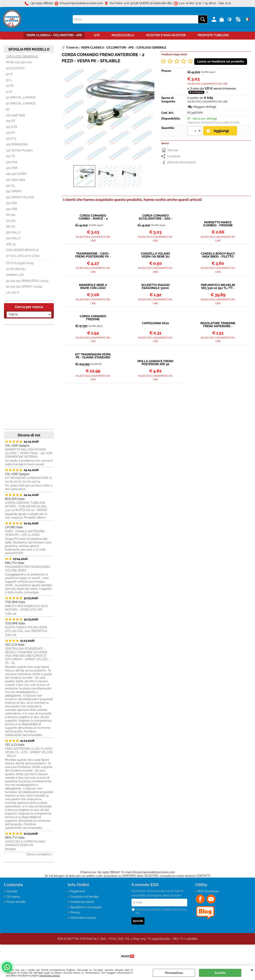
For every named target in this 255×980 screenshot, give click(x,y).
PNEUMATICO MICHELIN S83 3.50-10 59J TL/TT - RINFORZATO (218, 287)
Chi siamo (13, 897)
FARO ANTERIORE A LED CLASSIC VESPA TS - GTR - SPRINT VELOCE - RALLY (29, 752)
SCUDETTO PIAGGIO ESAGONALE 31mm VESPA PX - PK (155, 287)
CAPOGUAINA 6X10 (155, 323)
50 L (9, 80)
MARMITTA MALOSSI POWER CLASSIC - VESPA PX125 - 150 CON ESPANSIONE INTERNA (29, 453)
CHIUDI (252, 970)
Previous (64, 114)
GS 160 (11, 221)
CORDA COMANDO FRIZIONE (93, 318)
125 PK (10, 133)
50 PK (10, 86)
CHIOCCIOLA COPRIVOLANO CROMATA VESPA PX (25, 843)
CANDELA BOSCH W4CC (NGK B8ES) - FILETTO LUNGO (218, 255)
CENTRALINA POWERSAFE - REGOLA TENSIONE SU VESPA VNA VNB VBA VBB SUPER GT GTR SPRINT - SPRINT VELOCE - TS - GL (27, 656)
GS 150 (11, 215)
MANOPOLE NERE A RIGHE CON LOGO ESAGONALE (93, 287)
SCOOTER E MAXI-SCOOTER (166, 35)
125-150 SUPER (16, 174)
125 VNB (12, 168)
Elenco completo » (40, 854)
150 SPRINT (14, 191)
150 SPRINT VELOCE (20, 197)
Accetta (220, 973)
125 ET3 (11, 139)
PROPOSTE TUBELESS (213, 35)
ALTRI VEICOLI (16, 269)
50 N (9, 74)
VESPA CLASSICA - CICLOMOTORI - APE (54, 35)
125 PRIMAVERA (17, 144)
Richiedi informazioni (181, 162)
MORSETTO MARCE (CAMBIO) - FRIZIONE (218, 224)
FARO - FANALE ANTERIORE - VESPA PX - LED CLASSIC (26, 533)
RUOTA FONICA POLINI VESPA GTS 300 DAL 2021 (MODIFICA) (26, 629)
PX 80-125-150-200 (19, 62)
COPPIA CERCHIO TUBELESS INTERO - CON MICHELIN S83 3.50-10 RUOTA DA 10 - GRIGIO (26, 506)
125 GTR (12, 127)
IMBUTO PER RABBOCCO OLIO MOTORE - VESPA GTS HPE (26, 608)
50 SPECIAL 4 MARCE (21, 103)
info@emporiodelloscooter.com (153, 872)
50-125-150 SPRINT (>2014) (24, 287)
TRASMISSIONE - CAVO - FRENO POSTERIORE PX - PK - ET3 (93, 255)
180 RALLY (13, 233)
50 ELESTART (15, 68)
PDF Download (208, 891)
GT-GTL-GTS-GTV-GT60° (23, 256)
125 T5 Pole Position (19, 150)
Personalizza (174, 973)
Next (152, 114)
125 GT (11, 121)
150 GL (11, 186)
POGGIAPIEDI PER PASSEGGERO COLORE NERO (27, 569)
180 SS (11, 227)
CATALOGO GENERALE (22, 56)
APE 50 (11, 244)
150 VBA (12, 203)
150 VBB (12, 209)
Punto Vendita (16, 902)
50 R (9, 92)
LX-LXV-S (13, 293)
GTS (97, 35)
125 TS (10, 156)
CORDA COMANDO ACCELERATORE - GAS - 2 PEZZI (155, 217)
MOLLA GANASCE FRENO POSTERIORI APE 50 (155, 363)
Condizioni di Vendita (84, 897)
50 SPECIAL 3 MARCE (21, 97)
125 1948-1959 (16, 115)
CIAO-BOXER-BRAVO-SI (22, 250)
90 (8, 109)
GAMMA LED (15, 275)
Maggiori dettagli (205, 107)
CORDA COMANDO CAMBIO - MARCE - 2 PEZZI (93, 217)
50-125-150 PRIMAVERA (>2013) (27, 281)
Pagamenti (78, 891)
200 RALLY (14, 238)
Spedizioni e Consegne (86, 907)
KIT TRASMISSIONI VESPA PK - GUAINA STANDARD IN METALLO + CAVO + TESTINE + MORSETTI (93, 356)
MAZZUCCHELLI (123, 35)
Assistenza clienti (82, 902)
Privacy (75, 912)
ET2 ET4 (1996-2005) (20, 263)
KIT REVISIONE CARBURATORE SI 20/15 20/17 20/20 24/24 (28, 480)
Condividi (174, 156)
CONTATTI (203, 876)
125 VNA (12, 162)
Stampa (173, 150)
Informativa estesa (50, 976)
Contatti (12, 891)
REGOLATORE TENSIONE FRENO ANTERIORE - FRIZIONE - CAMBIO (218, 325)
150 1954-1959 (16, 180)
